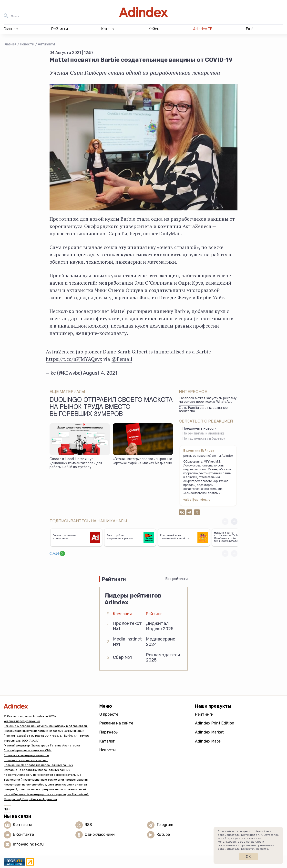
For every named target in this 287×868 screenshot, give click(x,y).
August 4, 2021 (100, 373)
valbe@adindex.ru (197, 500)
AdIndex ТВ (203, 29)
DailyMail (170, 233)
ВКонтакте (23, 834)
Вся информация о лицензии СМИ (28, 750)
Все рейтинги (177, 579)
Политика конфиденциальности (26, 755)
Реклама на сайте (116, 723)
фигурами (108, 318)
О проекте (109, 714)
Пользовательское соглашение (26, 760)
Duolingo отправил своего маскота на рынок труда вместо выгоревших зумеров (111, 408)
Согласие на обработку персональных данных (37, 770)
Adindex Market (209, 732)
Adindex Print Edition (215, 723)
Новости (27, 44)
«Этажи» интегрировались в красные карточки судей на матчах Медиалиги (142, 461)
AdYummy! (46, 44)
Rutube (163, 834)
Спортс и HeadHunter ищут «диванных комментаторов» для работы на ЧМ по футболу (76, 463)
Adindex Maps (208, 741)
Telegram (165, 825)
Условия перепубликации (22, 721)
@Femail (122, 359)
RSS (88, 825)
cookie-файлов (251, 842)
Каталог (107, 741)
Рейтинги (204, 714)
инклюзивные (161, 318)
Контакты (22, 825)
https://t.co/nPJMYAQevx (74, 359)
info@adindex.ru (28, 844)
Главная (10, 44)
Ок (248, 857)
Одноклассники (100, 834)
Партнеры (109, 732)
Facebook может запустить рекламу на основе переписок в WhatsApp (208, 400)
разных (183, 326)
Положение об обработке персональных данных (38, 765)
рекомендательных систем (236, 849)
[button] (234, 522)
